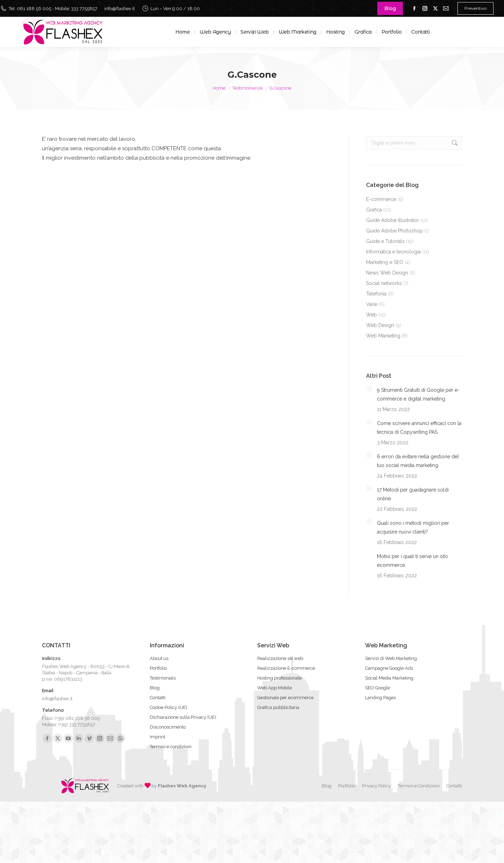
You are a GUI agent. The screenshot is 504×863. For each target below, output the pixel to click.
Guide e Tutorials (385, 241)
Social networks (384, 283)
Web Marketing (383, 336)
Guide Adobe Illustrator (393, 220)
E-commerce (381, 199)
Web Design (380, 325)
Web (372, 315)
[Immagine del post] (369, 389)
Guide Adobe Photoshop (394, 231)
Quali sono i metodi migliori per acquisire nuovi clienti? (413, 527)
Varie (372, 304)
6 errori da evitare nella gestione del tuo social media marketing (418, 461)
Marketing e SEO (385, 262)
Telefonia (376, 294)
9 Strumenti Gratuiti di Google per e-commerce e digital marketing (418, 394)
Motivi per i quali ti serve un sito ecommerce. (412, 561)
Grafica (374, 210)
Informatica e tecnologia (393, 252)
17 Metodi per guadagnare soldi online (413, 494)
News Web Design (387, 273)
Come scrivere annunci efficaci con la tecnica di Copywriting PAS (419, 428)
